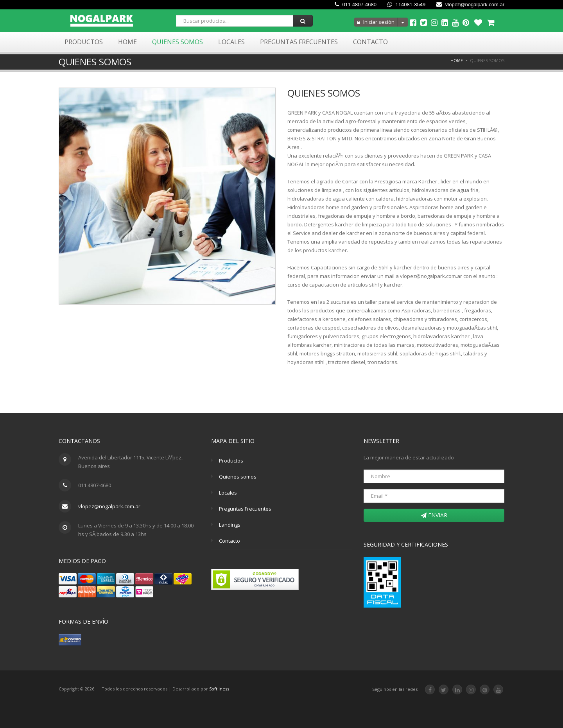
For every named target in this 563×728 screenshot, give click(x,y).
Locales (231, 42)
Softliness (219, 689)
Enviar (434, 515)
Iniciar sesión (376, 22)
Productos (84, 42)
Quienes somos (238, 477)
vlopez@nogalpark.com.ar (470, 4)
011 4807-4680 (356, 4)
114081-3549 (406, 4)
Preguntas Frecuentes (299, 42)
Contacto (370, 42)
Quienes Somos (178, 42)
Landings (230, 525)
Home (127, 42)
